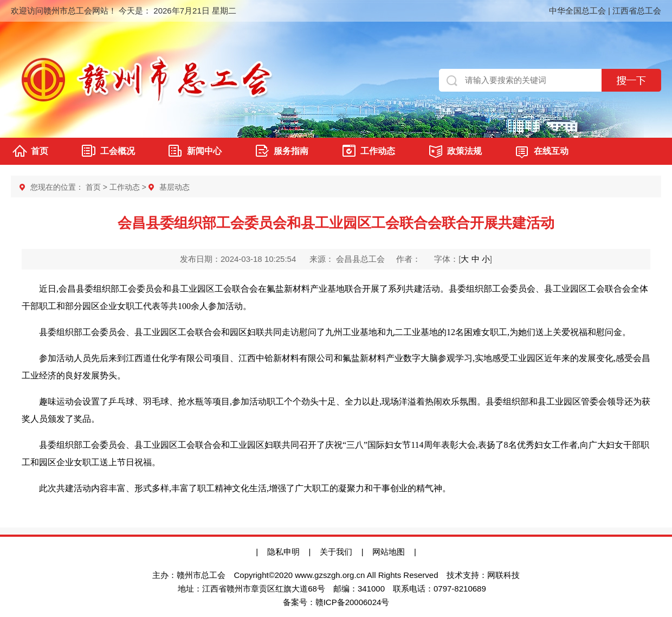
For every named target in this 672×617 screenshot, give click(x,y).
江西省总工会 (637, 11)
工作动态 (378, 151)
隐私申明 (283, 552)
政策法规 (464, 151)
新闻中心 (204, 151)
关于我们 (336, 552)
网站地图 (393, 552)
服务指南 (291, 151)
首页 (40, 151)
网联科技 (503, 575)
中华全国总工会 (577, 11)
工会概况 (118, 151)
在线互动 (551, 151)
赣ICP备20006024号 (353, 602)
